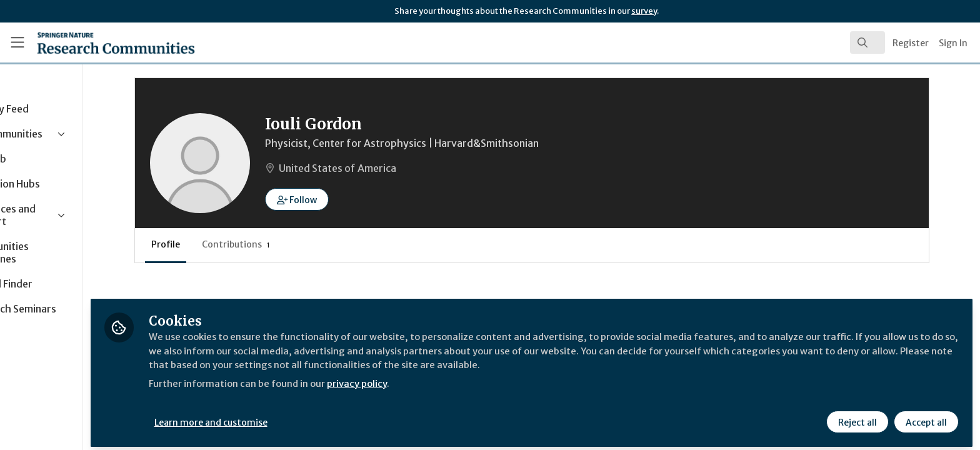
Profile (231, 244)
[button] (363, 199)
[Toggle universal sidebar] (17, 42)
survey (644, 11)
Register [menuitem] (911, 43)
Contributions (302, 244)
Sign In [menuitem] (953, 43)
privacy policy (445, 377)
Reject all (856, 417)
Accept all (925, 417)
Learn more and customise (288, 417)
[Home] (101, 42)
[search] (867, 42)
